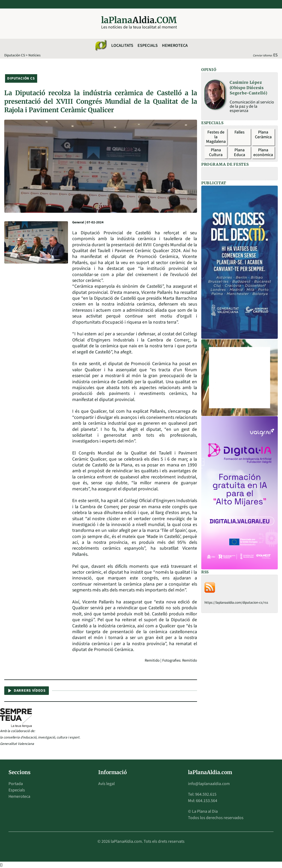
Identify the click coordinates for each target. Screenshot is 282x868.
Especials (148, 45)
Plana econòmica (263, 152)
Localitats (122, 45)
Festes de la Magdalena (216, 137)
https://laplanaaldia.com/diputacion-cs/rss (236, 602)
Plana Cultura (216, 152)
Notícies (35, 55)
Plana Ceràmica (263, 135)
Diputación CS (15, 55)
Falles (240, 132)
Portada (16, 784)
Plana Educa (240, 152)
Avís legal (106, 784)
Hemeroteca (175, 45)
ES (275, 55)
